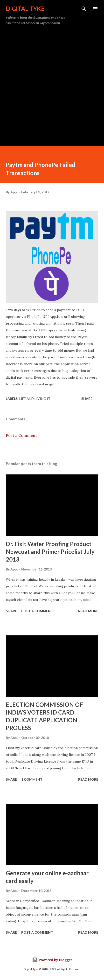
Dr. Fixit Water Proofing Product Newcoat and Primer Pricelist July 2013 (50, 552)
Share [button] (87, 399)
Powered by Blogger (52, 960)
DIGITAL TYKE (25, 9)
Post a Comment (21, 435)
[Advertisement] (52, 84)
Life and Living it (35, 399)
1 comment (32, 779)
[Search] (84, 9)
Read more (88, 611)
